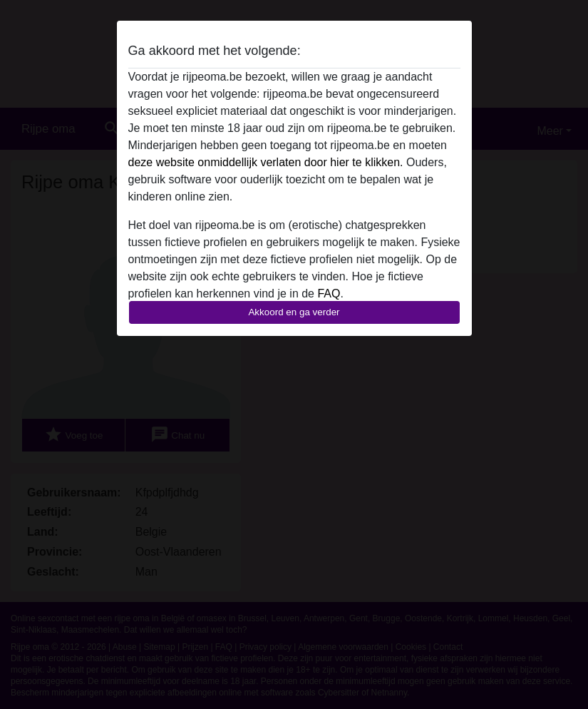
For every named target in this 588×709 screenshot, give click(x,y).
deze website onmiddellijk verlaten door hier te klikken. (266, 162)
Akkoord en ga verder (294, 312)
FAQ (329, 294)
